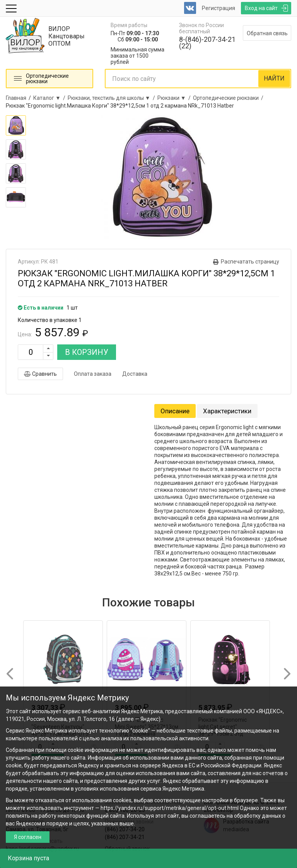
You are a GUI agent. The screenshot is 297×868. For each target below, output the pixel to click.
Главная (16, 98)
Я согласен (28, 837)
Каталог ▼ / (50, 98)
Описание (175, 411)
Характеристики (227, 411)
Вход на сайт (261, 8)
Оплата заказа (93, 374)
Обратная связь (267, 33)
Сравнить (40, 374)
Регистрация (218, 8)
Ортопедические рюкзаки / (229, 98)
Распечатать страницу (250, 262)
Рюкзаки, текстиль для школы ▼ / (113, 98)
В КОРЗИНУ (87, 352)
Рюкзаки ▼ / (175, 98)
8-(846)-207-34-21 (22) (207, 43)
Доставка (135, 374)
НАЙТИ (274, 78)
